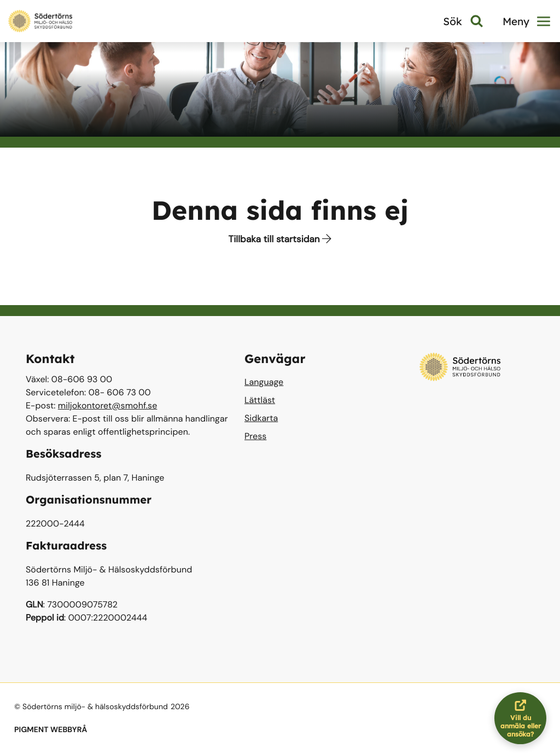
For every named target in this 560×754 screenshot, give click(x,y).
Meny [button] (526, 21)
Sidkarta (261, 418)
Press (255, 436)
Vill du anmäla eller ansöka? (524, 718)
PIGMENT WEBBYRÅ (51, 730)
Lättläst (260, 400)
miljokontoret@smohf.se (108, 405)
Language (264, 382)
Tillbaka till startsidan (280, 239)
